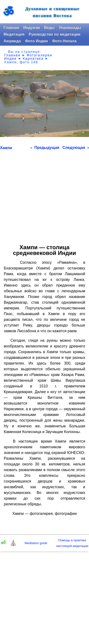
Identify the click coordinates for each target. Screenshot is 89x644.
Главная (11, 28)
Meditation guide (36, 543)
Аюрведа (12, 41)
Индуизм (32, 28)
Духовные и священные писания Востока (52, 12)
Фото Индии (37, 41)
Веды (49, 28)
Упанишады (70, 28)
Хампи (6, 148)
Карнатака (33, 59)
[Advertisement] (44, 195)
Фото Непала (64, 41)
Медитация (14, 34)
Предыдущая (45, 148)
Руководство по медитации (55, 34)
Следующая (76, 148)
